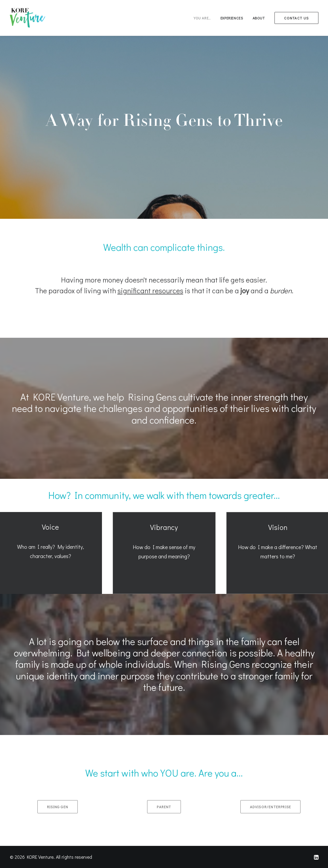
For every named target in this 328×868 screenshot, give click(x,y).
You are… (202, 18)
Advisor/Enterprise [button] (271, 807)
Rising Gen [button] (58, 807)
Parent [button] (164, 807)
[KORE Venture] (28, 18)
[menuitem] (204, 18)
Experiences (232, 18)
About (259, 18)
